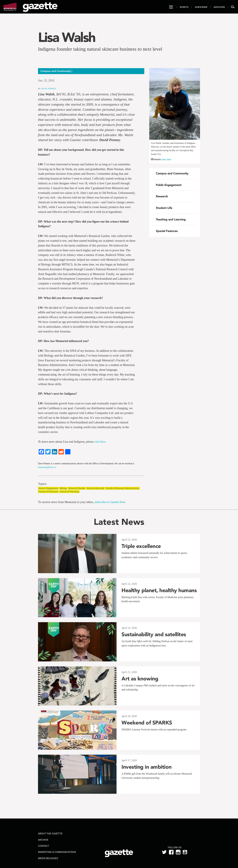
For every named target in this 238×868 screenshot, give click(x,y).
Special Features (167, 231)
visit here (100, 442)
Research (162, 196)
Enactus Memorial (96, 488)
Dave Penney (49, 89)
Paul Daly (166, 160)
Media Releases (48, 858)
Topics (42, 484)
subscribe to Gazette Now (110, 502)
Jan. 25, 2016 (46, 81)
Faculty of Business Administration (122, 488)
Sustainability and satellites (154, 634)
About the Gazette (50, 834)
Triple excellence (141, 546)
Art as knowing (140, 679)
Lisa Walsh (67, 37)
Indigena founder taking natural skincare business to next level (100, 49)
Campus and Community (172, 173)
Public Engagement (169, 185)
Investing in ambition (147, 767)
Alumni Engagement (48, 488)
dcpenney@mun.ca (47, 467)
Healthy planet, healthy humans (159, 590)
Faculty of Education (48, 492)
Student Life (164, 208)
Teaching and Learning (171, 219)
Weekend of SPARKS (147, 723)
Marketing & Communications (57, 852)
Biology (63, 488)
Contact (44, 846)
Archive (43, 840)
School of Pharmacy (69, 492)
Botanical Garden (77, 488)
